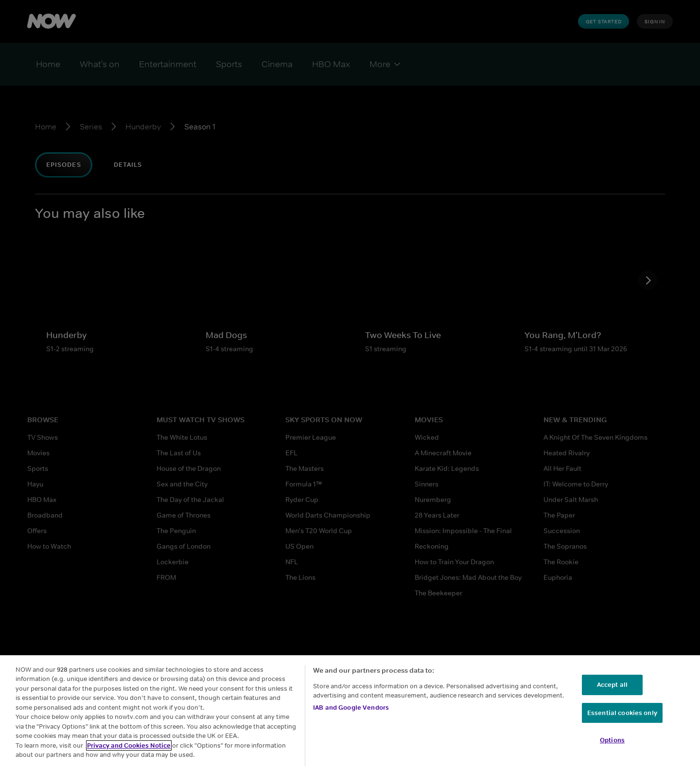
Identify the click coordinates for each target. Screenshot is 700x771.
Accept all (612, 685)
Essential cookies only (622, 713)
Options (612, 740)
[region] (350, 713)
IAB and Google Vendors (351, 708)
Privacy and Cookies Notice (129, 745)
